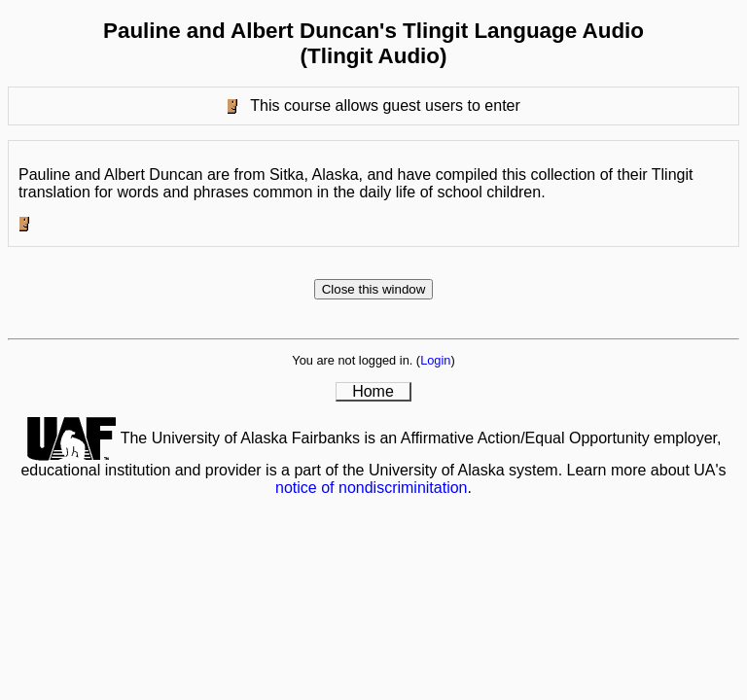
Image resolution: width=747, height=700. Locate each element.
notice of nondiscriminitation (371, 488)
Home (373, 391)
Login (435, 360)
